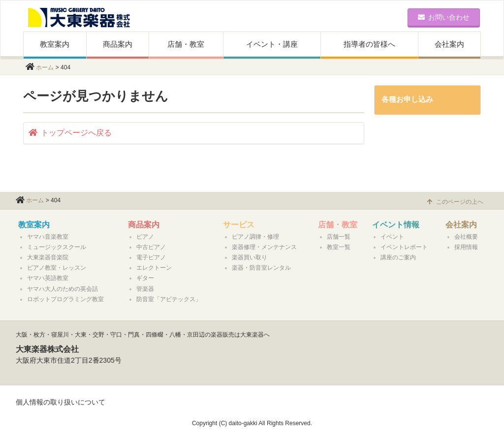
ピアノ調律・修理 (255, 237)
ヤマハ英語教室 (48, 278)
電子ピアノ (151, 257)
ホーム (45, 67)
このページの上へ (455, 202)
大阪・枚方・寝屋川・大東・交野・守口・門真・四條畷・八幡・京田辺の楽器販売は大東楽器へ (143, 335)
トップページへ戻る (70, 133)
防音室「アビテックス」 (169, 299)
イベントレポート (404, 247)
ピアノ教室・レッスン (57, 268)
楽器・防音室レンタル (261, 268)
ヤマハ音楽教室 (48, 237)
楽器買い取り (250, 257)
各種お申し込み (407, 99)
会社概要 (466, 237)
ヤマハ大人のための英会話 (63, 289)
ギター (145, 278)
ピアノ (145, 237)
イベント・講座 (272, 44)
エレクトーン (154, 268)
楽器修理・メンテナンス (264, 247)
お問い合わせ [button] (444, 17)
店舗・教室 (186, 44)
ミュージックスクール (57, 247)
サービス (239, 225)
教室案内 (55, 44)
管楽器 (145, 289)
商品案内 (118, 44)
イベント (392, 237)
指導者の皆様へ (369, 44)
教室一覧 (339, 247)
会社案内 (449, 44)
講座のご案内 (398, 257)
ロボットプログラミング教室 (65, 299)
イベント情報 (396, 225)
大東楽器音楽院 (48, 257)
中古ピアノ (151, 247)
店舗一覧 (339, 237)
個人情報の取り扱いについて (61, 402)
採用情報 (466, 247)
